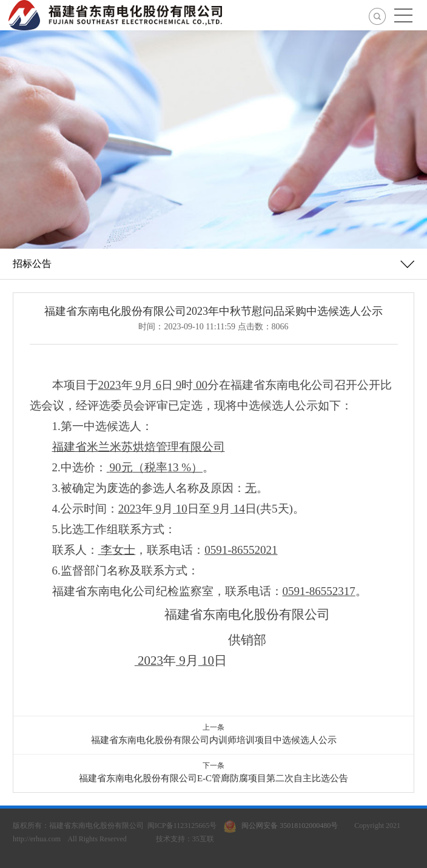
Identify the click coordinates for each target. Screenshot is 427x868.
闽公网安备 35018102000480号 (284, 826)
